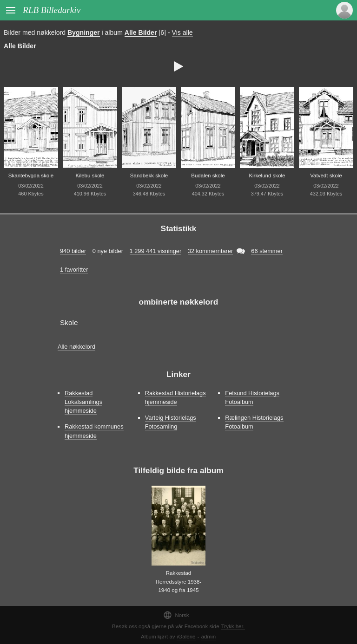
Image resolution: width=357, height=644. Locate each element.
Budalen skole (208, 176)
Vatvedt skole (326, 176)
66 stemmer (267, 251)
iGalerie (186, 637)
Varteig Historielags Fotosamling (171, 422)
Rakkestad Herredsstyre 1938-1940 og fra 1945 (179, 582)
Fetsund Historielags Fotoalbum (252, 397)
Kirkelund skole (267, 176)
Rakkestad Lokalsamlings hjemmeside (83, 402)
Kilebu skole (90, 176)
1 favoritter (74, 270)
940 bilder (73, 251)
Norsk (176, 615)
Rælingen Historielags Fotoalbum (254, 422)
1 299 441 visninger (156, 251)
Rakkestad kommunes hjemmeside (94, 431)
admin (208, 637)
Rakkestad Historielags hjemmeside (175, 397)
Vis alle (182, 33)
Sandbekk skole (149, 176)
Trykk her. (233, 626)
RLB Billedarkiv (52, 10)
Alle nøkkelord (76, 347)
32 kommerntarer (210, 251)
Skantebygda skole (31, 176)
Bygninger (84, 33)
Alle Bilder (141, 33)
